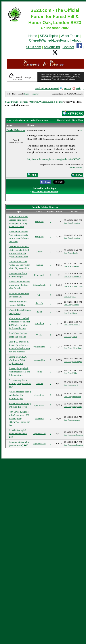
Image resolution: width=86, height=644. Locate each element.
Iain (39, 295)
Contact (68, 47)
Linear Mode (78, 120)
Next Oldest (38, 191)
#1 (82, 130)
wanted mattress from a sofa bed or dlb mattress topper (20, 395)
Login (26, 94)
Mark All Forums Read (47, 88)
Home (33, 36)
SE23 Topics (49, 36)
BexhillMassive (16, 130)
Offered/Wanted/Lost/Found (49, 40)
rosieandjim (39, 360)
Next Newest (52, 191)
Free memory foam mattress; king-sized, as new (20, 383)
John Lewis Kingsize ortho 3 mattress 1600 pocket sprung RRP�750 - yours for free (19, 418)
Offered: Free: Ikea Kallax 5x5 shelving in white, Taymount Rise (19, 265)
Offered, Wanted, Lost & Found (46, 102)
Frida (39, 372)
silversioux (39, 395)
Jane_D (39, 383)
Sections (24, 102)
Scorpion (39, 221)
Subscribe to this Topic (45, 188)
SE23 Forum (12, 102)
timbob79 (39, 323)
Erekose (76, 266)
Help (77, 88)
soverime (39, 419)
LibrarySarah (39, 285)
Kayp (39, 312)
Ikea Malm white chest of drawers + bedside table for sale (19, 285)
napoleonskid (39, 433)
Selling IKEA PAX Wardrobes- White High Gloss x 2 (18, 360)
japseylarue (39, 405)
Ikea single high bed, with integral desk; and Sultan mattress (19, 372)
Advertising (52, 47)
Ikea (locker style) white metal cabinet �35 (18, 433)
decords (39, 303)
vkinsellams (39, 347)
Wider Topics (70, 36)
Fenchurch (39, 275)
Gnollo (39, 252)
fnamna (39, 265)
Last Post (68, 223)
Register (35, 94)
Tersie (39, 335)
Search (65, 88)
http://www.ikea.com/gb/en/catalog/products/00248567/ (54, 159)
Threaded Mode (64, 120)
